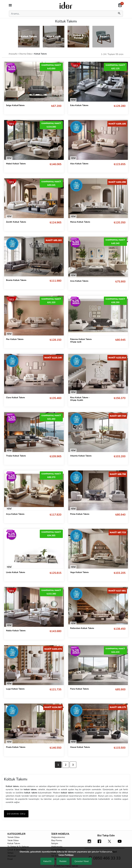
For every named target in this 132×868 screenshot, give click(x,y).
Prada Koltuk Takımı (16, 747)
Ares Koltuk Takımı (79, 281)
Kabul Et (47, 861)
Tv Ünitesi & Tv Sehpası (18, 847)
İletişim (55, 843)
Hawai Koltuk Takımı (80, 747)
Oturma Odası (26, 54)
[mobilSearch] (119, 14)
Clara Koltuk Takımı (15, 398)
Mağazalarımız (58, 837)
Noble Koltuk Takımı (16, 631)
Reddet (63, 861)
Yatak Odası (13, 840)
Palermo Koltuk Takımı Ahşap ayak (81, 341)
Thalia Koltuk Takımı (16, 456)
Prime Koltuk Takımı (80, 514)
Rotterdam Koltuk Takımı (82, 628)
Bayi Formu (57, 840)
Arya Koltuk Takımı (15, 514)
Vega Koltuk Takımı (79, 572)
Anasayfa (13, 54)
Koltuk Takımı (14, 843)
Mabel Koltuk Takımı (16, 164)
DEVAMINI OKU (16, 814)
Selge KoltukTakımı (15, 105)
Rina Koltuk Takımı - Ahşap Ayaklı (80, 399)
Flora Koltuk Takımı (79, 689)
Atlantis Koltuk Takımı (81, 456)
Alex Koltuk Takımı (79, 164)
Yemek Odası (14, 837)
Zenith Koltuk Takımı (16, 222)
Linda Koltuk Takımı (16, 572)
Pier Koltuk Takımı (15, 339)
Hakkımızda (57, 847)
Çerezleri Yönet (82, 861)
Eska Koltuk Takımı (79, 105)
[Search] (62, 14)
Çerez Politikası (66, 855)
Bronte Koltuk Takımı (16, 280)
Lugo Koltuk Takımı (15, 689)
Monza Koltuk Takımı (80, 222)
